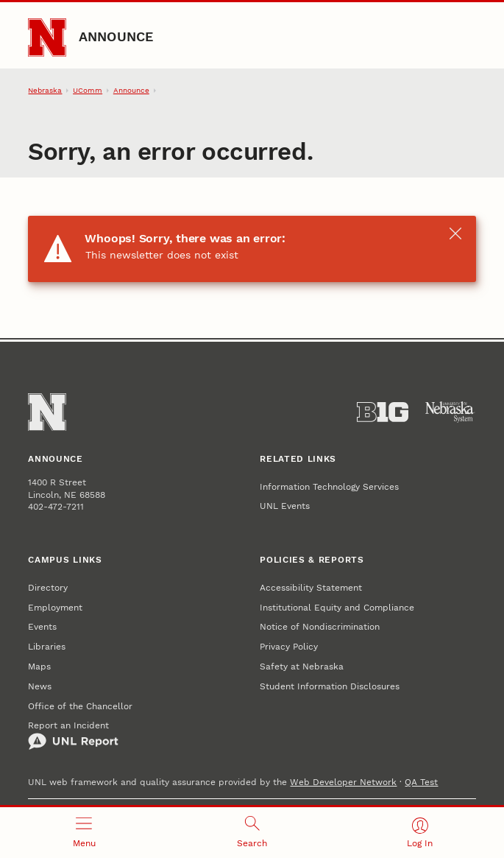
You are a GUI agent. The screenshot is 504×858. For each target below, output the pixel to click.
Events (42, 627)
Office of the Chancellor (80, 706)
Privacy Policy (289, 647)
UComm (88, 90)
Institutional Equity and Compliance (337, 608)
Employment (55, 608)
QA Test (421, 782)
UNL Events (285, 506)
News (40, 686)
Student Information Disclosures (330, 686)
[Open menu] (84, 833)
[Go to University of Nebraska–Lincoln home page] (47, 38)
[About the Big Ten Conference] (383, 412)
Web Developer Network (343, 782)
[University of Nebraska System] (450, 412)
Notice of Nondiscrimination (320, 627)
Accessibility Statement (311, 588)
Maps (39, 667)
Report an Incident (73, 735)
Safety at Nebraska (302, 667)
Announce (116, 36)
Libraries (47, 647)
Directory (48, 588)
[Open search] (252, 833)
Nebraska (45, 90)
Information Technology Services (329, 487)
